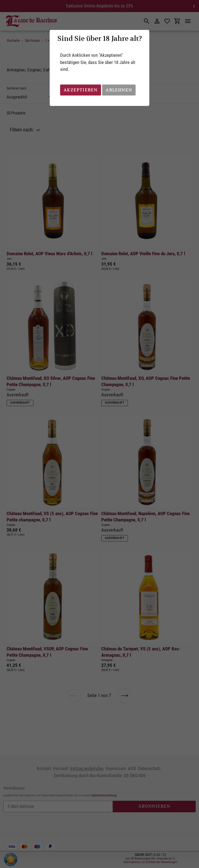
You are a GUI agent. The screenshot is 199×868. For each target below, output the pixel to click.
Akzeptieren (81, 90)
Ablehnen (119, 90)
